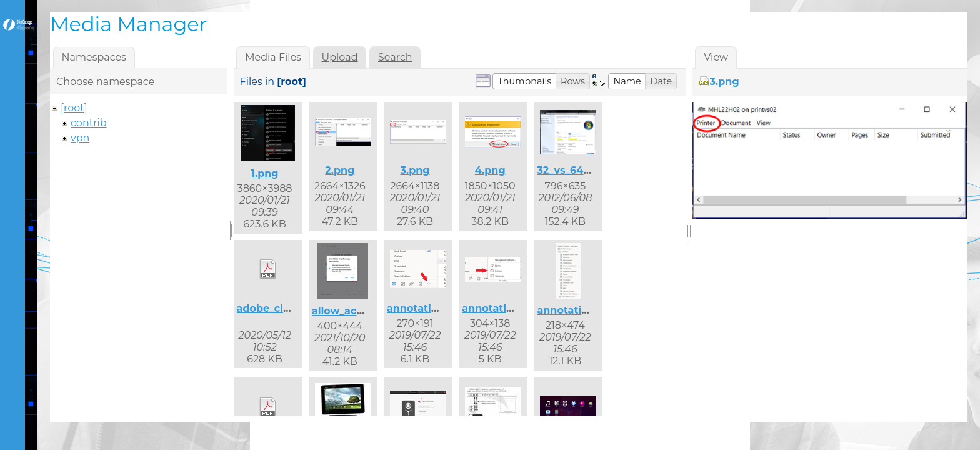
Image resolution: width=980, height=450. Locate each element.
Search (395, 57)
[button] (524, 81)
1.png (265, 173)
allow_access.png (357, 311)
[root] (74, 108)
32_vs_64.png (572, 170)
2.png (340, 170)
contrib (89, 123)
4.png (490, 170)
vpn (80, 138)
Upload (340, 57)
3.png (415, 170)
